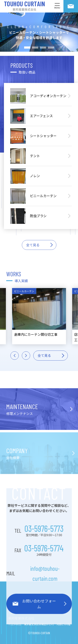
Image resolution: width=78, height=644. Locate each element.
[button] (27, 48)
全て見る (33, 246)
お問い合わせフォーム (39, 605)
